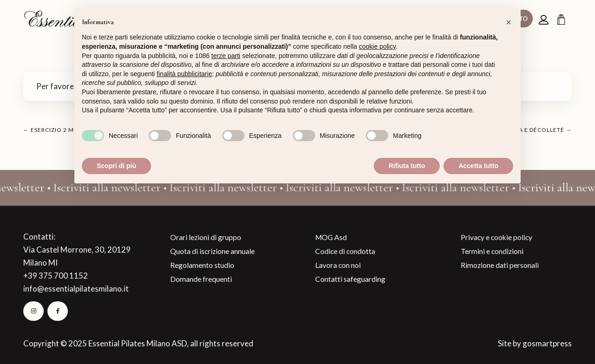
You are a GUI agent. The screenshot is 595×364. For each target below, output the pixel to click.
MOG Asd (331, 237)
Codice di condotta (345, 251)
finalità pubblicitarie (184, 74)
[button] (509, 22)
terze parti (226, 56)
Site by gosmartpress (535, 343)
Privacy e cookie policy (496, 237)
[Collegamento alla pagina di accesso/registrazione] (545, 20)
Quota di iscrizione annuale (212, 251)
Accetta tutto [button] (478, 166)
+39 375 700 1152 (56, 276)
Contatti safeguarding (350, 279)
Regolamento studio (202, 265)
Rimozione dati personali (500, 265)
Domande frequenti (201, 279)
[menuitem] (545, 19)
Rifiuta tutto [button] (407, 166)
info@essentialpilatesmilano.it (76, 289)
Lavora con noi (338, 265)
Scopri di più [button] (116, 166)
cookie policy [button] (377, 46)
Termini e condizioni (492, 251)
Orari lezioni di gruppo (206, 237)
